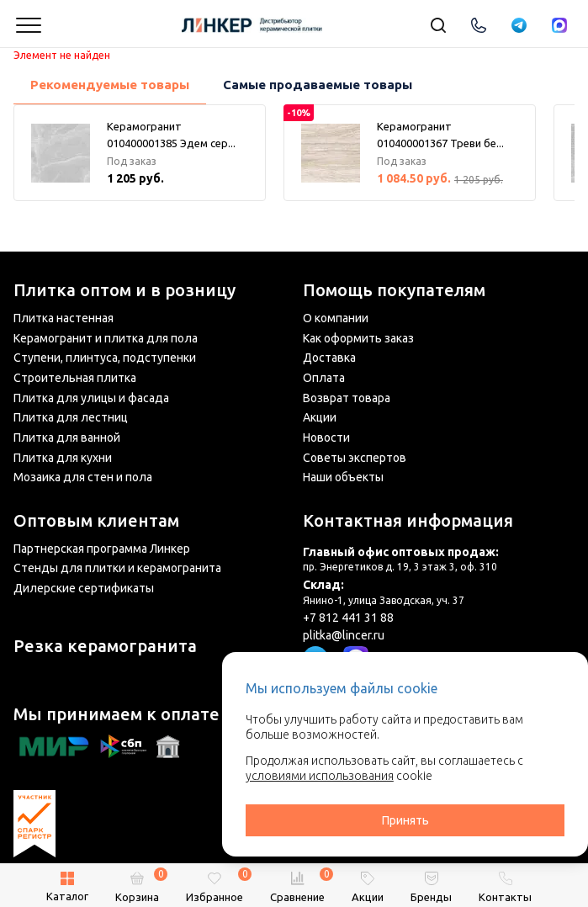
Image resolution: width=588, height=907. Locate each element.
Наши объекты (343, 477)
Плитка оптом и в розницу (124, 290)
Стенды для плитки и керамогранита (117, 568)
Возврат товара (347, 398)
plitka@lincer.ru (344, 635)
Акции (320, 417)
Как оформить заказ (358, 338)
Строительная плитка (75, 378)
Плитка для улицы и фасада (91, 398)
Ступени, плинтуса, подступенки (105, 358)
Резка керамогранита (105, 646)
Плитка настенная (64, 318)
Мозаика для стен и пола (83, 477)
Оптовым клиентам (96, 521)
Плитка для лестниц (71, 417)
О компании (336, 318)
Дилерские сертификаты (84, 588)
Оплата (324, 378)
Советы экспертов (355, 458)
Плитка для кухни (63, 458)
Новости (326, 438)
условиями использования (320, 776)
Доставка (329, 358)
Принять (405, 820)
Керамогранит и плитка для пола (106, 338)
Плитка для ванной (67, 438)
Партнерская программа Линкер (102, 549)
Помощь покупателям (394, 290)
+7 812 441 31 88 (348, 618)
